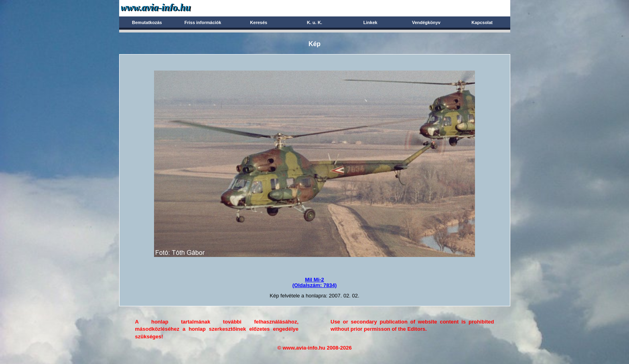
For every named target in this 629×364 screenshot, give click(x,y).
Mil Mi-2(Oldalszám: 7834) (315, 282)
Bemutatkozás (147, 22)
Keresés (259, 22)
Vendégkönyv (426, 22)
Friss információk (203, 22)
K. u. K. (314, 22)
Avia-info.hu (170, 8)
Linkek (370, 22)
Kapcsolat (482, 22)
